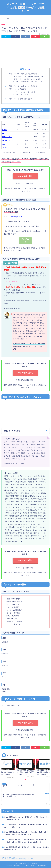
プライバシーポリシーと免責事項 (21, 863)
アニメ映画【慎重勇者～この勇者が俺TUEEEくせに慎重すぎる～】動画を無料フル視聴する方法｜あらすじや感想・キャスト (25, 841)
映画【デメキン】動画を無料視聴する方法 (24, 74)
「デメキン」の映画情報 (17, 89)
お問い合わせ (35, 863)
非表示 (28, 70)
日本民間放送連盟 (16, 217)
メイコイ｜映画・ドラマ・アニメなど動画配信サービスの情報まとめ (25, 7)
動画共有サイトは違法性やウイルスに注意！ (28, 79)
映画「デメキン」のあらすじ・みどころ (23, 86)
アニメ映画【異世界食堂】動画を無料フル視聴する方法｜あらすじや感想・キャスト (26, 848)
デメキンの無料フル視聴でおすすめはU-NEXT (28, 81)
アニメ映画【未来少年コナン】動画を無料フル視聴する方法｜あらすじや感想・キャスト (26, 818)
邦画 (3, 25)
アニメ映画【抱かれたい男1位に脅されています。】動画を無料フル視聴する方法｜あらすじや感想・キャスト (26, 833)
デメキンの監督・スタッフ (22, 94)
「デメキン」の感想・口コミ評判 (20, 99)
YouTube (26, 240)
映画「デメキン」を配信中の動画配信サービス (29, 77)
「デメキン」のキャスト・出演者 (25, 92)
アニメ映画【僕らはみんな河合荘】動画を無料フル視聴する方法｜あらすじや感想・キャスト (26, 826)
